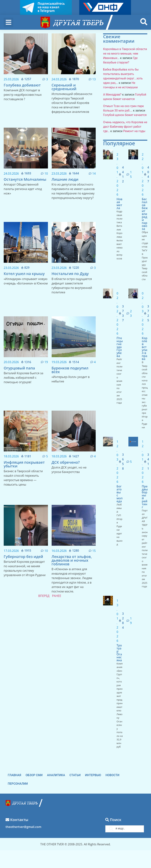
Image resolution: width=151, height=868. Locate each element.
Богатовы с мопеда (120, 494)
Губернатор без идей (23, 557)
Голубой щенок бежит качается (125, 115)
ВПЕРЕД (44, 596)
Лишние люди (65, 179)
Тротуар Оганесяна (119, 653)
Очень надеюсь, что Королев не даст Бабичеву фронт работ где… (125, 127)
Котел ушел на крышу (24, 274)
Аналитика (56, 775)
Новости (112, 775)
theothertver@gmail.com (23, 827)
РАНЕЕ (57, 596)
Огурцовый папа (19, 368)
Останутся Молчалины (25, 179)
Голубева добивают (22, 85)
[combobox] (125, 829)
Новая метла (119, 204)
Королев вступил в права (145, 348)
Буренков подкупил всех (70, 370)
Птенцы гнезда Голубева (120, 347)
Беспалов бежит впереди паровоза (145, 214)
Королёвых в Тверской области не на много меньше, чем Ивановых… (125, 54)
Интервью (93, 775)
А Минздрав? (112, 95)
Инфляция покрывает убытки (24, 464)
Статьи (75, 775)
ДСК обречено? (66, 462)
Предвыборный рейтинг (145, 497)
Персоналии (18, 784)
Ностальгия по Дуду (70, 274)
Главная (14, 775)
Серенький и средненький (64, 87)
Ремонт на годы (134, 131)
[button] (8, 22)
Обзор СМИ (34, 775)
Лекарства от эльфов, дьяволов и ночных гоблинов (72, 560)
